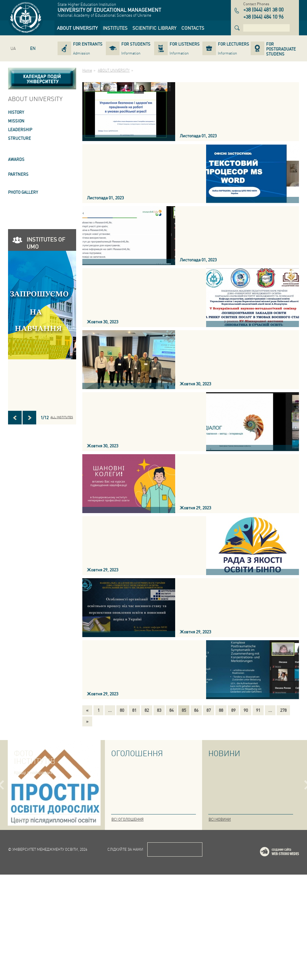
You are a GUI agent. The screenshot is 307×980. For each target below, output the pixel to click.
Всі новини (220, 819)
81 (134, 710)
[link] (77, 28)
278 (283, 710)
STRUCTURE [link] (19, 138)
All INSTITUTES (62, 417)
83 (159, 710)
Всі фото (23, 819)
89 (233, 710)
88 (221, 710)
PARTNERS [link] (18, 174)
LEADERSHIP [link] (20, 129)
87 (209, 710)
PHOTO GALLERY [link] (23, 192)
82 (147, 710)
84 (171, 710)
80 (122, 710)
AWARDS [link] (16, 159)
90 (246, 710)
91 (258, 710)
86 (196, 710)
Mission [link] (16, 121)
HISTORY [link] (16, 112)
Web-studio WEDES (288, 958)
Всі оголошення (128, 819)
